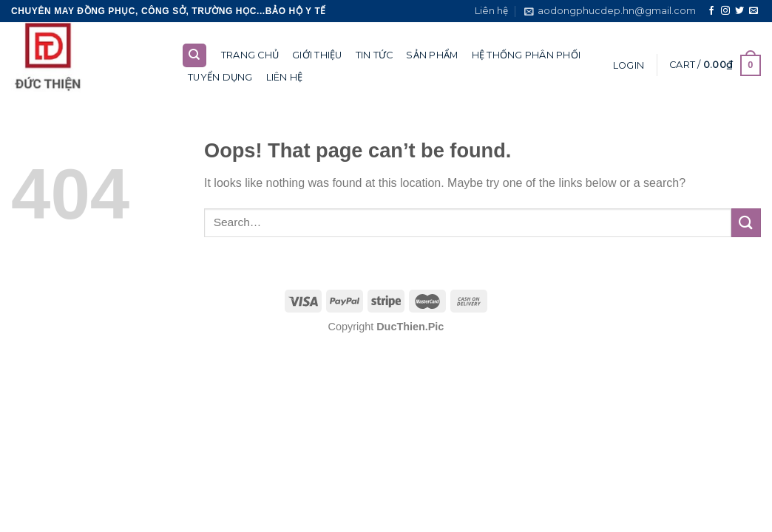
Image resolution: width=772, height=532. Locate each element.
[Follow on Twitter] (739, 11)
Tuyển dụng (220, 77)
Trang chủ (250, 55)
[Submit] (746, 223)
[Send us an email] (754, 11)
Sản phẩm (432, 55)
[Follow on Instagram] (725, 11)
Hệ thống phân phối (526, 55)
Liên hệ (491, 11)
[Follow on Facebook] (711, 11)
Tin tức (375, 55)
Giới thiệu (317, 55)
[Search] (195, 56)
